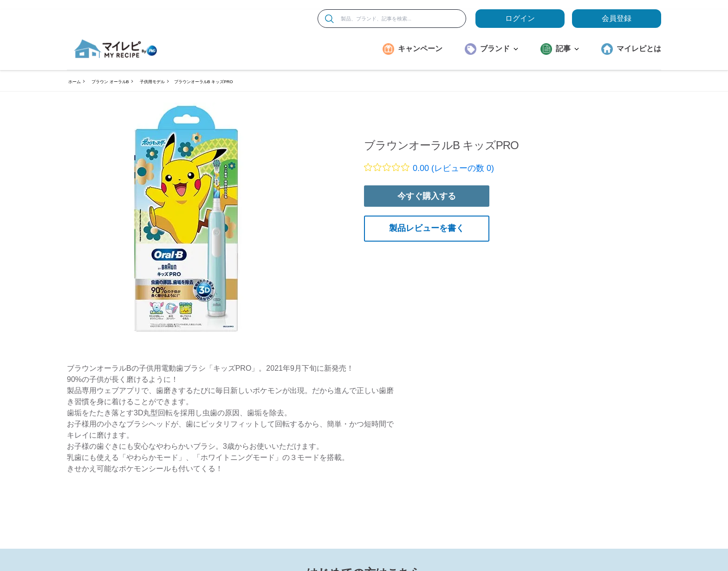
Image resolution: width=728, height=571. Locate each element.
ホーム (75, 82)
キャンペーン (420, 49)
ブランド (499, 49)
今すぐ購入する (427, 196)
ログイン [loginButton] (520, 18)
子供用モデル (152, 82)
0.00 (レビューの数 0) (453, 168)
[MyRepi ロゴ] (116, 49)
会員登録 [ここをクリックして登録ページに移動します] (617, 18)
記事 (567, 49)
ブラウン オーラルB (110, 82)
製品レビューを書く (427, 228)
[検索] (329, 19)
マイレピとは (639, 49)
